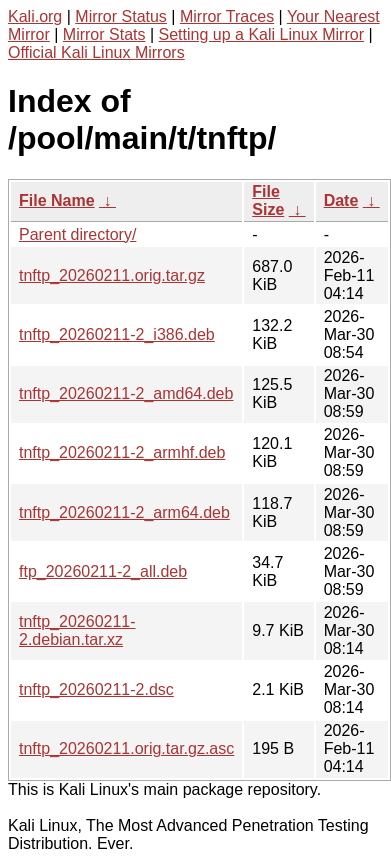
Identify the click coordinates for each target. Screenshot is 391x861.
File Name (57, 200)
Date (341, 200)
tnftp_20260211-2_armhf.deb (122, 452)
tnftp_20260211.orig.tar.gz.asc (126, 748)
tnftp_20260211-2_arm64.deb (124, 512)
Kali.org (35, 16)
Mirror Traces (227, 16)
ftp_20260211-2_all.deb (103, 571)
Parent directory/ (77, 234)
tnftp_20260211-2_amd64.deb (126, 393)
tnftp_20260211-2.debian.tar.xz (77, 630)
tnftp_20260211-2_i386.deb (117, 334)
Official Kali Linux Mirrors (96, 52)
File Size (268, 200)
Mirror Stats (104, 34)
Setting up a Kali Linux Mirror (261, 34)
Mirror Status (121, 16)
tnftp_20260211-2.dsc (96, 689)
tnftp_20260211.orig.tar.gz (112, 275)
